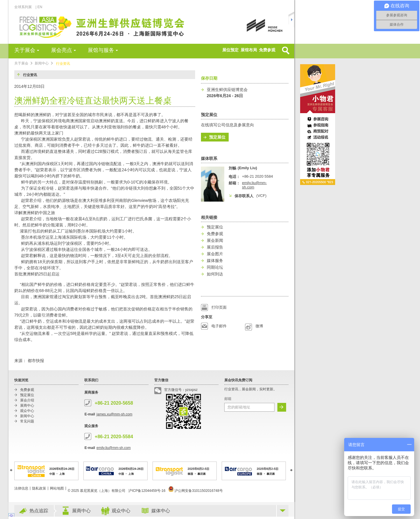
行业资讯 (63, 64)
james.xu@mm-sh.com (114, 414)
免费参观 (267, 50)
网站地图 (57, 488)
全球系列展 (25, 7)
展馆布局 (249, 50)
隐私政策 (39, 488)
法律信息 (21, 488)
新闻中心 (42, 63)
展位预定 (230, 50)
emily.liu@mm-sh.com (114, 448)
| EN (39, 7)
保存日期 (209, 78)
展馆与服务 (101, 50)
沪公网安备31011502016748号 (196, 491)
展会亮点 (62, 50)
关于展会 (25, 50)
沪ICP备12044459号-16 (147, 491)
